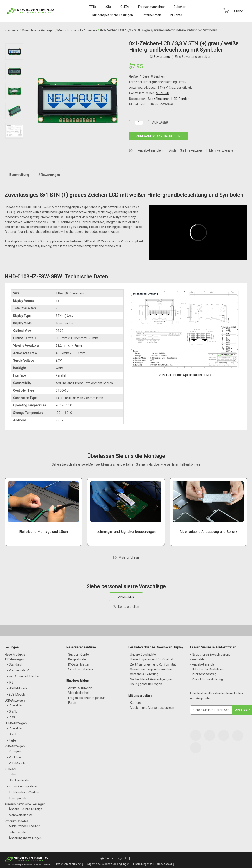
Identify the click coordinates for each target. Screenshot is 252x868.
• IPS (10, 682)
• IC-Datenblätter (78, 664)
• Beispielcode (76, 659)
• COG (11, 717)
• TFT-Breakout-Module (23, 792)
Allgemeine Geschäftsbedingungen (108, 864)
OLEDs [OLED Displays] (125, 7)
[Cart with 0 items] (226, 10)
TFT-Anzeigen (14, 659)
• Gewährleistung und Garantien (150, 669)
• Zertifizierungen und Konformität (152, 664)
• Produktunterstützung (206, 679)
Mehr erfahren (129, 558)
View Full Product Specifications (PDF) (185, 375)
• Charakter (15, 705)
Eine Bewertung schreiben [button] (193, 57)
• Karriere (135, 703)
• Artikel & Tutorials (80, 688)
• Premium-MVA (18, 670)
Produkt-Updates (16, 821)
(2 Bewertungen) (162, 57)
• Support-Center (78, 655)
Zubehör (11, 769)
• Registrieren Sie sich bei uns (210, 655)
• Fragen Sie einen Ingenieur (86, 698)
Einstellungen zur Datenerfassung (154, 864)
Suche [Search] (239, 11)
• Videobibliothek (78, 693)
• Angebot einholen (203, 664)
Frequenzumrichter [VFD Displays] (152, 7)
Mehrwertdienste (221, 150)
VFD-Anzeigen (15, 746)
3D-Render (181, 99)
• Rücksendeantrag (203, 674)
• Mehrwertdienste (20, 815)
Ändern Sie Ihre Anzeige (186, 150)
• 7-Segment (16, 751)
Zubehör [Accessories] (180, 7)
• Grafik (12, 711)
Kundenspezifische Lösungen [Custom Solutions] (113, 15)
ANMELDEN (126, 597)
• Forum (72, 703)
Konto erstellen (129, 607)
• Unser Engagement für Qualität (151, 659)
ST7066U (163, 93)
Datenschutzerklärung (70, 864)
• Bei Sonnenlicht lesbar (23, 676)
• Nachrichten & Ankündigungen (150, 679)
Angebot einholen (150, 150)
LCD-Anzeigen (15, 700)
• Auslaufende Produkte (24, 826)
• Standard (14, 664)
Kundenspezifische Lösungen (25, 804)
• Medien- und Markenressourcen (151, 708)
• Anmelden (198, 659)
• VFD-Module (16, 763)
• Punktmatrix (16, 757)
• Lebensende (16, 832)
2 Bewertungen (49, 175)
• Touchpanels (17, 798)
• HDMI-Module (17, 688)
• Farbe (12, 740)
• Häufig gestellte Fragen (145, 684)
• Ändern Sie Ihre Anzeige (25, 809)
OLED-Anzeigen (16, 723)
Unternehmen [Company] (151, 15)
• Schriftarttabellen (80, 669)
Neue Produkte (15, 655)
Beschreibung (19, 175)
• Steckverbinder (18, 780)
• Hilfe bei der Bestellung (207, 669)
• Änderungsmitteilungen (24, 838)
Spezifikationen (159, 99)
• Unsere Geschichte (142, 655)
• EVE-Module (16, 695)
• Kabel (12, 774)
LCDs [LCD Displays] (108, 7)
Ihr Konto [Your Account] (176, 15)
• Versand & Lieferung (143, 674)
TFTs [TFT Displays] (92, 7)
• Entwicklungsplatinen (23, 786)
